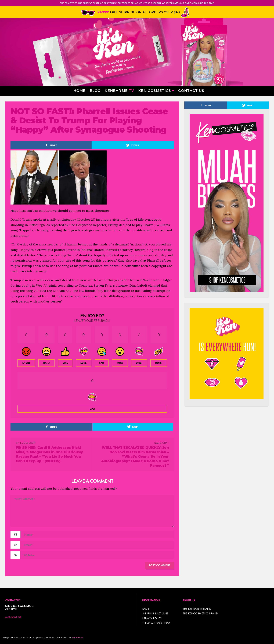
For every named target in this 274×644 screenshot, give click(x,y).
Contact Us (191, 90)
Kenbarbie (119, 90)
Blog (95, 90)
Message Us (13, 617)
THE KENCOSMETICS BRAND (200, 613)
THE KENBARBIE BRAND (197, 609)
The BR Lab (77, 638)
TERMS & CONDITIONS (156, 623)
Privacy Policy (152, 618)
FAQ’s (146, 609)
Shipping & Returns (155, 613)
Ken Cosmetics (155, 90)
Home (80, 90)
